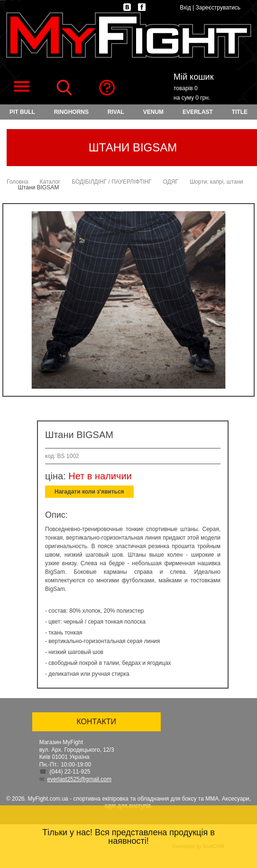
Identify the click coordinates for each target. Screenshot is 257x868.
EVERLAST (198, 112)
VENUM (153, 112)
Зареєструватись (218, 8)
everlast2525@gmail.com (79, 779)
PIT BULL (22, 112)
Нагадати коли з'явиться (89, 492)
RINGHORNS (71, 112)
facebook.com (142, 7)
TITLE (240, 112)
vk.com (127, 7)
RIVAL (116, 112)
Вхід (185, 8)
